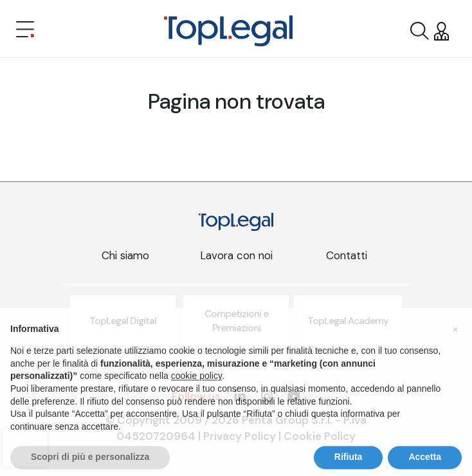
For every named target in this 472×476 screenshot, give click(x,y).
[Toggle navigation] (25, 31)
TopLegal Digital (123, 321)
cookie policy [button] (196, 397)
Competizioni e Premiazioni (236, 321)
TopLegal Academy (348, 321)
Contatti (347, 255)
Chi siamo (125, 255)
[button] (455, 350)
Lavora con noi (236, 255)
